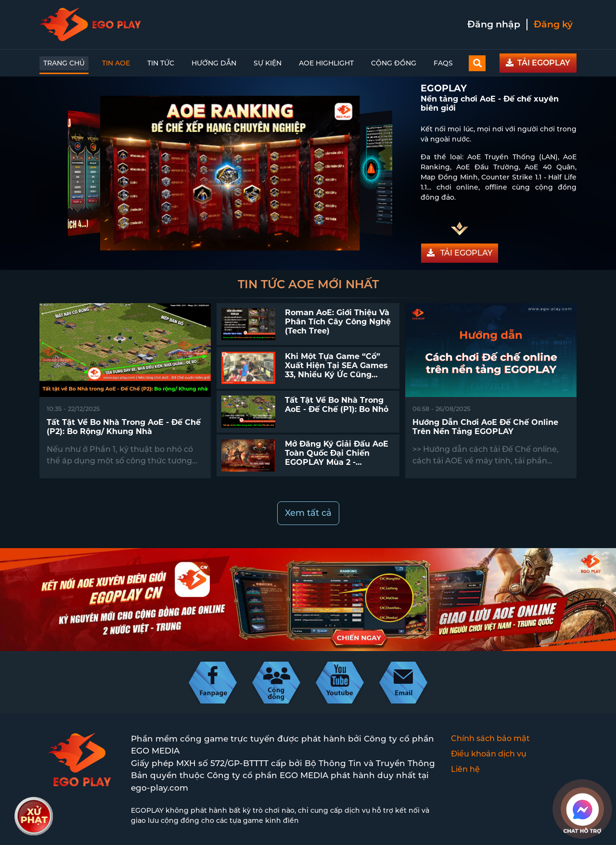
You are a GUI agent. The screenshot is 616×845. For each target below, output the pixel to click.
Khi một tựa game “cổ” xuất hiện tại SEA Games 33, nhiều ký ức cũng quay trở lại (336, 370)
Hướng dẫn (214, 63)
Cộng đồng (394, 63)
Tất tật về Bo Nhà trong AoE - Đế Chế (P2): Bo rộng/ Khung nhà (124, 427)
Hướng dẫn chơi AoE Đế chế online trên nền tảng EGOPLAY (485, 427)
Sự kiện (268, 63)
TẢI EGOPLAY (538, 63)
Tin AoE (116, 63)
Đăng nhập (494, 24)
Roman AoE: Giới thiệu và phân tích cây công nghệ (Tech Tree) (338, 322)
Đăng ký (553, 24)
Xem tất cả (308, 513)
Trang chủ (64, 63)
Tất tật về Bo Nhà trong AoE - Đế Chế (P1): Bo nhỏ (337, 405)
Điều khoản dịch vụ (489, 754)
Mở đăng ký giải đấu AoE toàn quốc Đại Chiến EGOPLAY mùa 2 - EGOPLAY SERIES (337, 458)
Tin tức (161, 63)
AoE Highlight (326, 63)
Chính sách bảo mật (490, 738)
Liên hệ (465, 769)
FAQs (443, 63)
